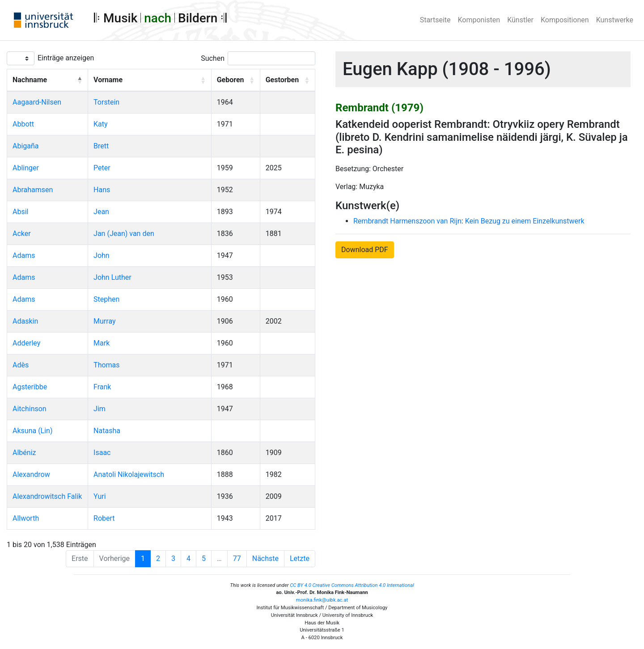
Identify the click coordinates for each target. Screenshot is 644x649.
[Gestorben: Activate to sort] (287, 80)
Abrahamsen (33, 190)
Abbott (23, 124)
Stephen (106, 299)
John (102, 255)
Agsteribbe (30, 387)
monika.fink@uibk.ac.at (322, 600)
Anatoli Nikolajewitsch (129, 474)
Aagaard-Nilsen (37, 102)
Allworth (26, 518)
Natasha (107, 431)
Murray (104, 321)
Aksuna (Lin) (33, 431)
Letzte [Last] (300, 558)
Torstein (106, 102)
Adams (24, 255)
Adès (21, 365)
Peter (102, 168)
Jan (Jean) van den (124, 234)
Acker (22, 234)
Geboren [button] (231, 80)
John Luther (112, 277)
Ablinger (26, 168)
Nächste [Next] (265, 558)
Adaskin (25, 321)
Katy (101, 124)
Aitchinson (30, 409)
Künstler (520, 20)
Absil (20, 212)
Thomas (106, 365)
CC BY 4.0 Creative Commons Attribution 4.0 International (352, 585)
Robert (104, 518)
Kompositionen (565, 20)
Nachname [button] (30, 80)
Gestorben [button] (282, 80)
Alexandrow (31, 474)
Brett (101, 146)
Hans (102, 190)
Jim (100, 409)
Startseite (435, 20)
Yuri (100, 496)
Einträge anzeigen (66, 58)
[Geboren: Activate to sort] (235, 80)
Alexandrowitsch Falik (47, 496)
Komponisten (479, 20)
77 (237, 558)
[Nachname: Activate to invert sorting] (48, 80)
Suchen (213, 58)
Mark (102, 343)
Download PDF (365, 250)
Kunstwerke (615, 20)
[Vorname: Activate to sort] (150, 80)
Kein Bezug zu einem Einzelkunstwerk (525, 221)
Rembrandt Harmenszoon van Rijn (407, 221)
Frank (102, 387)
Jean (101, 212)
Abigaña (26, 146)
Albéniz (24, 453)
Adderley (26, 343)
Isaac (102, 453)
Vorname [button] (108, 80)
